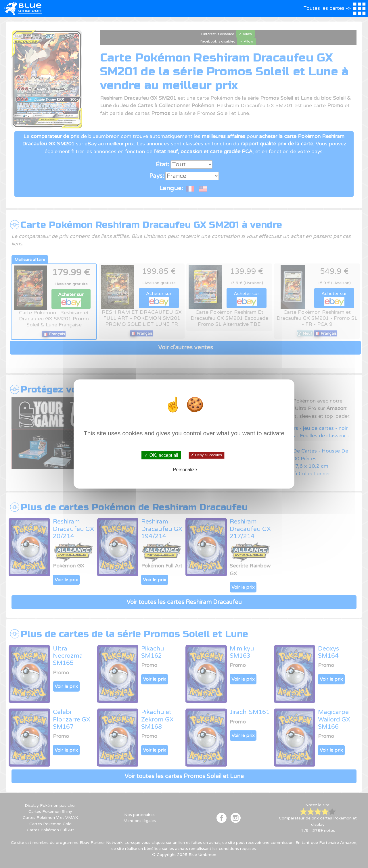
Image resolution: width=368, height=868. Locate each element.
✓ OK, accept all (161, 455)
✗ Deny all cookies (206, 455)
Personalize (185, 470)
